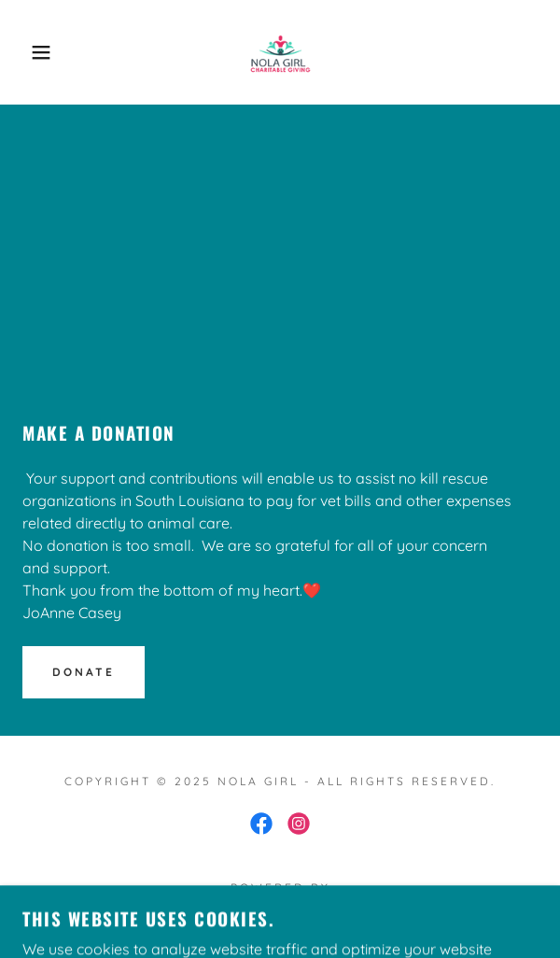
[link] (280, 52)
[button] (38, 52)
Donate (84, 672)
